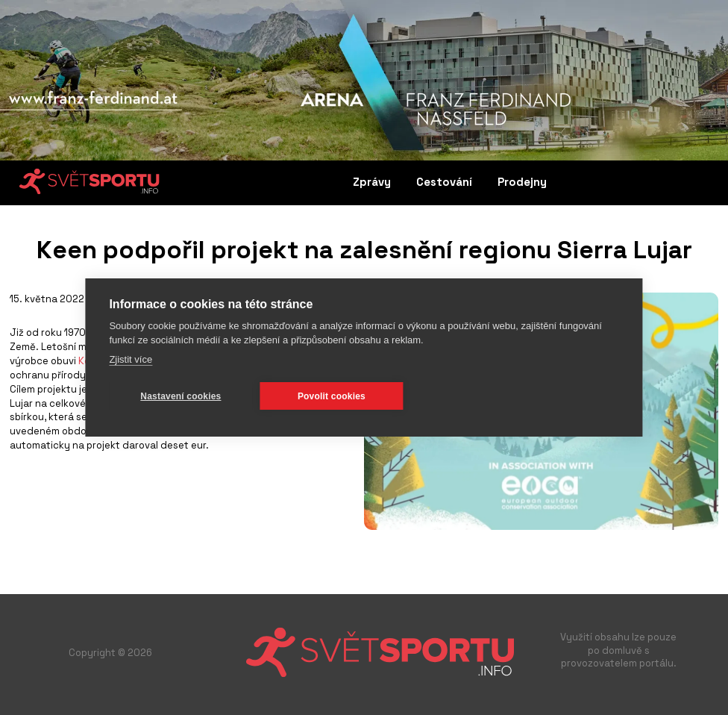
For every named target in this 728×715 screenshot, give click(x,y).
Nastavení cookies (181, 396)
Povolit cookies (332, 396)
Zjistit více (131, 359)
